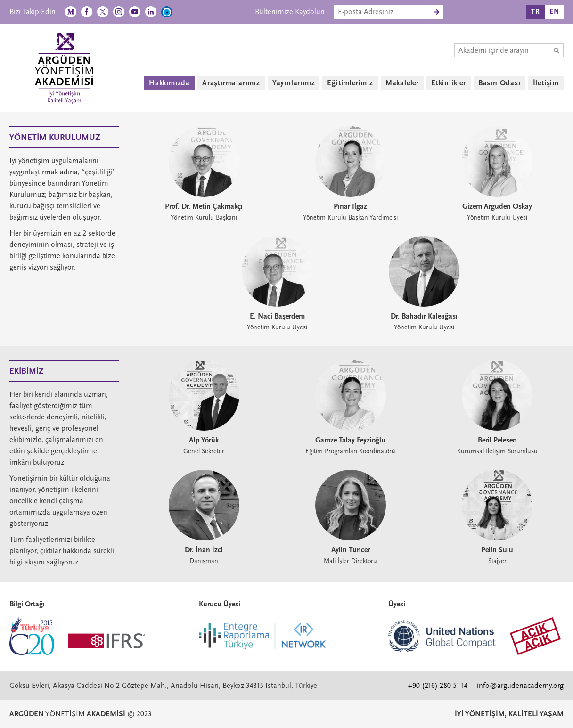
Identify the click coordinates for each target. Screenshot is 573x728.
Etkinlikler (449, 83)
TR (536, 12)
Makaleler (402, 83)
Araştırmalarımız (231, 83)
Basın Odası (499, 83)
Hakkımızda (169, 83)
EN (554, 12)
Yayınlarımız (294, 83)
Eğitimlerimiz (350, 83)
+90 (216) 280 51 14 (438, 686)
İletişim (546, 83)
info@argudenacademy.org (520, 686)
